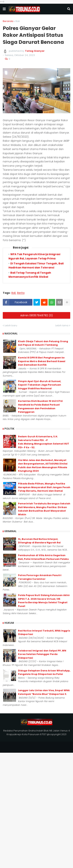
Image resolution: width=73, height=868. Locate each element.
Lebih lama (62, 325)
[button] (4, 9)
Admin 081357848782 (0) (37, 315)
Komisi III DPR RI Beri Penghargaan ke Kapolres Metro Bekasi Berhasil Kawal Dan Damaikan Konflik (42, 361)
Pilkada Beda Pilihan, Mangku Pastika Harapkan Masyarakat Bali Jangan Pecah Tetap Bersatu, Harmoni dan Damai (44, 487)
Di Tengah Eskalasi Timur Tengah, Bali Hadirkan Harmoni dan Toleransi (36, 265)
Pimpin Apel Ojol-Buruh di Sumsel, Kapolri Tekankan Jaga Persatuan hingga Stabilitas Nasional (40, 385)
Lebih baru (11, 325)
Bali (18, 21)
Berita (21, 293)
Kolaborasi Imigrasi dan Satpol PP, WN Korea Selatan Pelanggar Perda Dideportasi (42, 654)
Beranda (8, 21)
